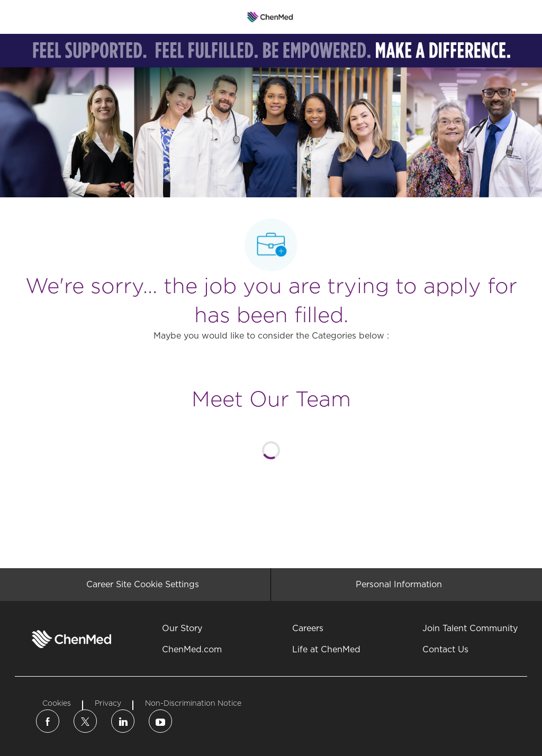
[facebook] (48, 721)
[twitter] (85, 721)
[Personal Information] (399, 585)
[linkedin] (123, 721)
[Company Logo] (270, 16)
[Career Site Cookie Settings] (143, 585)
